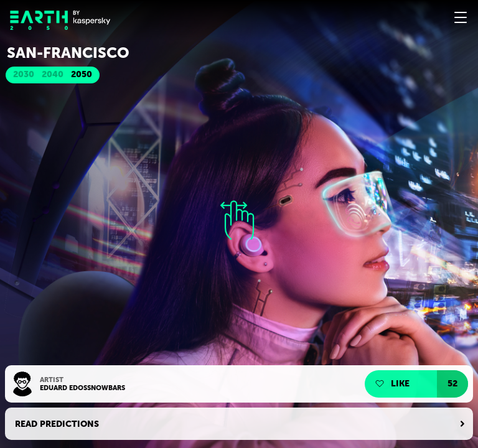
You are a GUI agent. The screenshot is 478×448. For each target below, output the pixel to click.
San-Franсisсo (68, 53)
